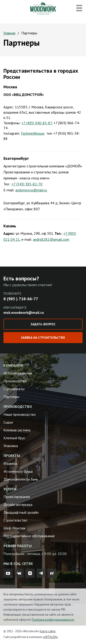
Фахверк (10, 463)
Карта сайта (48, 631)
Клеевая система (17, 430)
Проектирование (17, 497)
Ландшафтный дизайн (21, 512)
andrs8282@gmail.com (51, 239)
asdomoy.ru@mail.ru (31, 190)
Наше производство (20, 414)
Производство (15, 381)
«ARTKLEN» (50, 637)
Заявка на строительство (43, 338)
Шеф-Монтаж (14, 528)
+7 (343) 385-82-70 (27, 184)
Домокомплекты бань (21, 479)
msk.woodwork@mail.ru (24, 312)
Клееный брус (14, 438)
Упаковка (11, 446)
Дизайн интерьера (18, 505)
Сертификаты (14, 389)
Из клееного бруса (18, 471)
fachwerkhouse (33, 133)
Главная (9, 33)
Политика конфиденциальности (53, 620)
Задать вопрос (43, 324)
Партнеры (11, 397)
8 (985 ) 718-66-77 (21, 299)
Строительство (15, 520)
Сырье (8, 422)
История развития (18, 373)
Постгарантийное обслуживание (29, 536)
